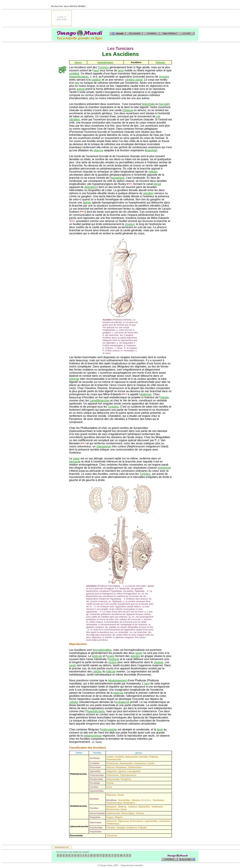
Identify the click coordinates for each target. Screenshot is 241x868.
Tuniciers (103, 67)
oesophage (118, 178)
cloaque (128, 110)
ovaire (111, 656)
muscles (164, 77)
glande (87, 203)
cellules (153, 172)
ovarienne (164, 468)
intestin (165, 397)
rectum (113, 662)
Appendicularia (96, 711)
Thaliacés (160, 62)
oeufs (72, 665)
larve (121, 70)
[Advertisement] (136, 18)
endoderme (122, 702)
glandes (135, 656)
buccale (164, 104)
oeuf (96, 70)
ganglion (148, 193)
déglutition (91, 187)
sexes (139, 653)
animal (81, 89)
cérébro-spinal (134, 80)
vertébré (74, 74)
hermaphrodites (102, 650)
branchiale (148, 104)
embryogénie (109, 729)
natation (96, 80)
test (77, 83)
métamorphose (93, 736)
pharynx (98, 150)
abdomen (146, 394)
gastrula (118, 693)
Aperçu (78, 62)
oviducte (114, 659)
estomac (74, 379)
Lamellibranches (100, 400)
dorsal (157, 184)
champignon (104, 446)
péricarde (75, 462)
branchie (151, 150)
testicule (97, 656)
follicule (111, 671)
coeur (76, 458)
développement (117, 680)
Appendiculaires (105, 62)
